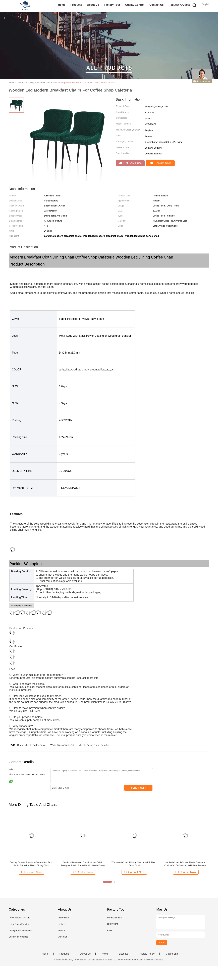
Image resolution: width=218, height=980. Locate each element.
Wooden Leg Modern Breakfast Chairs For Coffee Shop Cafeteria (84, 83)
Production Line (115, 918)
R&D (109, 930)
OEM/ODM (113, 924)
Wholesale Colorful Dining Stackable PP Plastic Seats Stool (134, 864)
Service (61, 930)
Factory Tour (112, 5)
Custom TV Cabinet (18, 937)
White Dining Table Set (62, 745)
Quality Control (135, 5)
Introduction (64, 918)
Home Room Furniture (19, 918)
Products (76, 5)
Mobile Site (172, 954)
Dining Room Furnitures (20, 930)
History (61, 924)
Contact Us (156, 5)
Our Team (63, 937)
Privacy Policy (147, 954)
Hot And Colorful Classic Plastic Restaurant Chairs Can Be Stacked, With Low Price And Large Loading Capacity (186, 864)
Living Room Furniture (19, 924)
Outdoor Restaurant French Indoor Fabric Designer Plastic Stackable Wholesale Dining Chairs (83, 864)
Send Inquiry (139, 788)
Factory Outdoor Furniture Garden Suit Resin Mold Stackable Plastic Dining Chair (32, 864)
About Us (93, 5)
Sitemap (123, 954)
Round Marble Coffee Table (31, 745)
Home (62, 5)
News (105, 954)
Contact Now (160, 163)
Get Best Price (130, 163)
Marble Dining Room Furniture (94, 745)
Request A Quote (179, 5)
